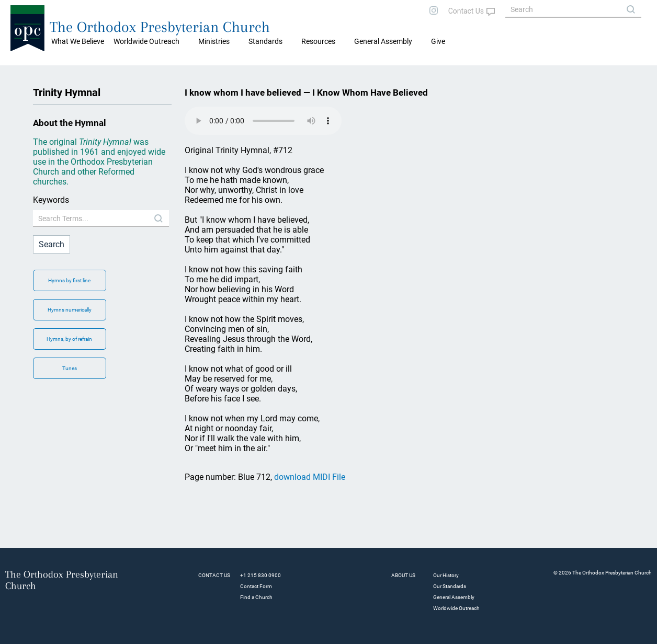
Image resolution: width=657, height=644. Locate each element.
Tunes (70, 368)
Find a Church (256, 597)
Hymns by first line (69, 280)
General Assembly (383, 41)
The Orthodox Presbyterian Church (160, 27)
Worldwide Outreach (456, 608)
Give (438, 41)
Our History (446, 575)
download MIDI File (310, 477)
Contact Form (256, 586)
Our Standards (450, 586)
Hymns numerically (70, 310)
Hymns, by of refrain (69, 339)
